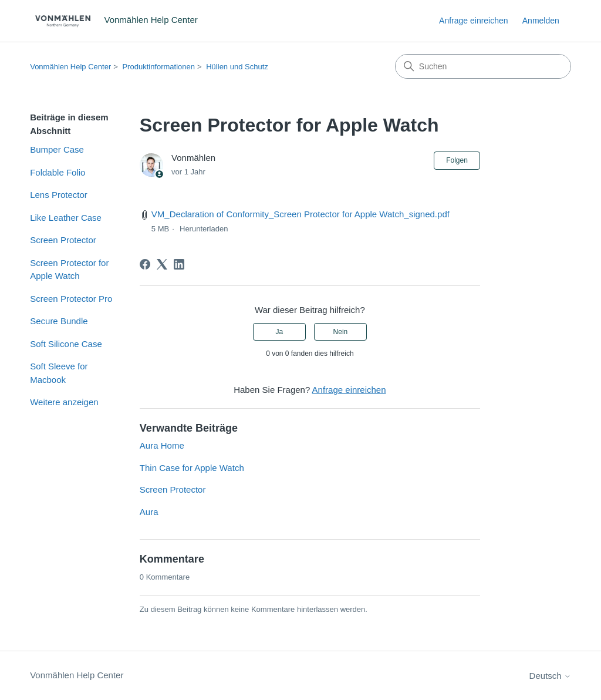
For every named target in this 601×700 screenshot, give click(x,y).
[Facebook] (145, 264)
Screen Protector (63, 240)
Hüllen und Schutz (237, 67)
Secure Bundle (59, 321)
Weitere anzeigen (64, 402)
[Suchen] (483, 66)
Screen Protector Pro (71, 299)
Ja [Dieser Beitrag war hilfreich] (279, 332)
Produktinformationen (158, 67)
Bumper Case (57, 149)
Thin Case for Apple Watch (192, 468)
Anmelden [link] (541, 21)
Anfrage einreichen (474, 21)
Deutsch (550, 676)
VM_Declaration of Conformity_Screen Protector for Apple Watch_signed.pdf (300, 214)
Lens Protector (59, 195)
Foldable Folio (58, 172)
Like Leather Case (66, 218)
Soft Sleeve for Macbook (59, 373)
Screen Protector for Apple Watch (69, 270)
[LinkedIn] (179, 264)
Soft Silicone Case (66, 344)
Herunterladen (204, 229)
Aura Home (162, 445)
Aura (149, 512)
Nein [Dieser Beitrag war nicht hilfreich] (341, 332)
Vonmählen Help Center (70, 67)
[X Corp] (162, 264)
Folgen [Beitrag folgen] (457, 160)
